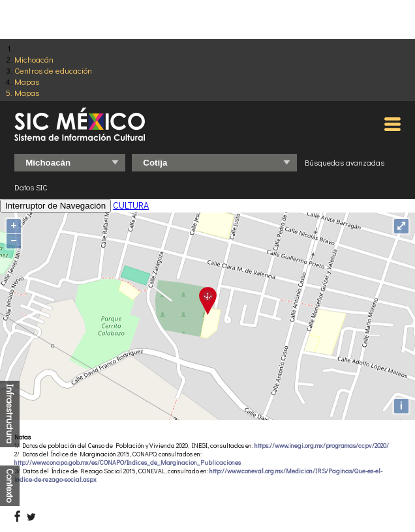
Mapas (27, 81)
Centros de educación (53, 70)
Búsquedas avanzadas (345, 162)
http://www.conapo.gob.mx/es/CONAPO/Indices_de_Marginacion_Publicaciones (128, 463)
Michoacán (34, 59)
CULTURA (131, 205)
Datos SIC (31, 187)
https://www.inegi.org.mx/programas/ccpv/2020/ (322, 446)
